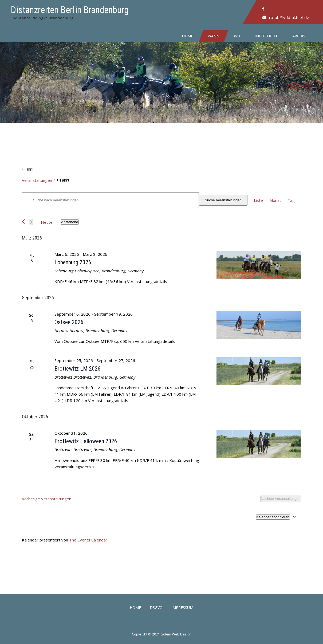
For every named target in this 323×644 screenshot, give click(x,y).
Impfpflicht (266, 36)
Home (188, 36)
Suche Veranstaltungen (223, 200)
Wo (237, 36)
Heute (47, 222)
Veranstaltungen (37, 180)
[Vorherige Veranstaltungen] (23, 221)
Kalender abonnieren (273, 517)
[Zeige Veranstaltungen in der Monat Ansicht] (275, 200)
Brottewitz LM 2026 (78, 369)
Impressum (182, 608)
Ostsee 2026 (69, 322)
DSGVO (156, 608)
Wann (214, 36)
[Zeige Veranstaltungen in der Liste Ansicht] (258, 200)
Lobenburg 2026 (73, 262)
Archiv (299, 36)
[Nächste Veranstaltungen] (31, 222)
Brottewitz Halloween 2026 (86, 441)
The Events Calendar (88, 540)
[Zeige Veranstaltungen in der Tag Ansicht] (291, 200)
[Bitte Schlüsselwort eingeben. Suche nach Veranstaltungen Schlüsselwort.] (110, 200)
